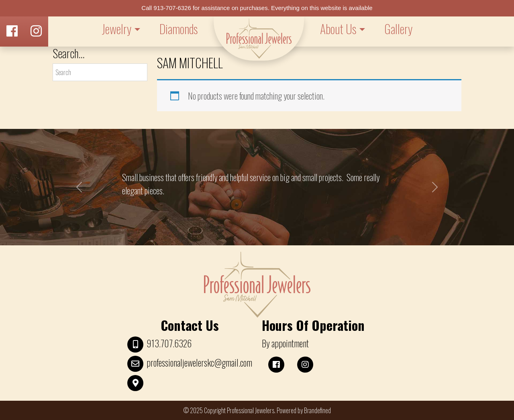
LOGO (259, 39)
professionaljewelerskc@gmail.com (199, 363)
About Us (338, 29)
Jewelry (116, 29)
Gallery (398, 29)
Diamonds (178, 29)
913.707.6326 (169, 343)
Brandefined (317, 410)
